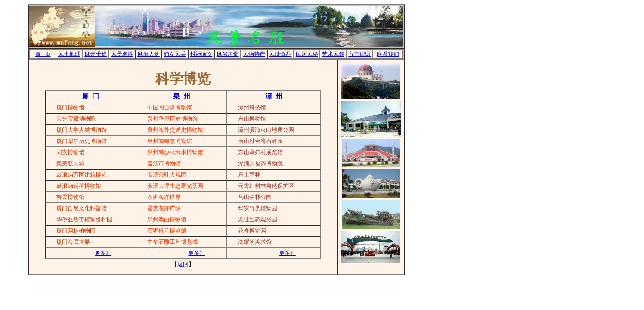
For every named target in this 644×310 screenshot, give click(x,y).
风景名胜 (122, 54)
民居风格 (307, 54)
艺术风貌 (333, 54)
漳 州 (274, 96)
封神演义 (201, 54)
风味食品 (280, 54)
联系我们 (388, 54)
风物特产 (254, 54)
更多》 (103, 253)
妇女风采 (175, 54)
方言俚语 (359, 54)
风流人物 (149, 54)
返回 (183, 264)
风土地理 (69, 54)
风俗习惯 (228, 54)
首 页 (43, 54)
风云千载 (96, 54)
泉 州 (182, 96)
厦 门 (90, 96)
